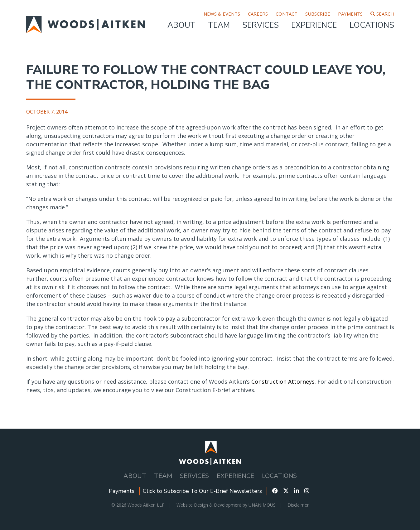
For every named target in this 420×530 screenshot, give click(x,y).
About (181, 25)
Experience (314, 25)
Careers (258, 14)
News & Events (222, 14)
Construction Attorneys (283, 382)
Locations (372, 25)
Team (219, 25)
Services (261, 25)
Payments (350, 14)
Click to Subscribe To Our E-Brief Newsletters (202, 491)
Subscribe (318, 14)
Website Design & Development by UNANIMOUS (226, 505)
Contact (287, 14)
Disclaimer (298, 505)
